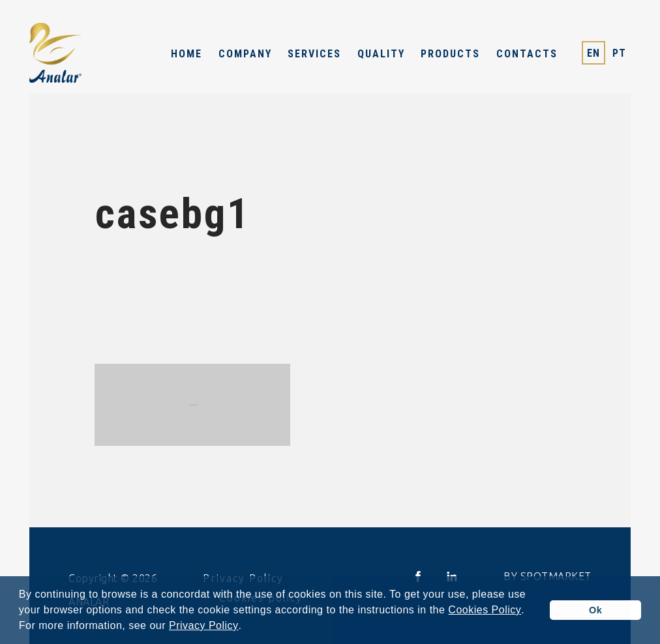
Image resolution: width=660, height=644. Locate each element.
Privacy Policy (204, 626)
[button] (247, 627)
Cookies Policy (485, 610)
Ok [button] (595, 610)
